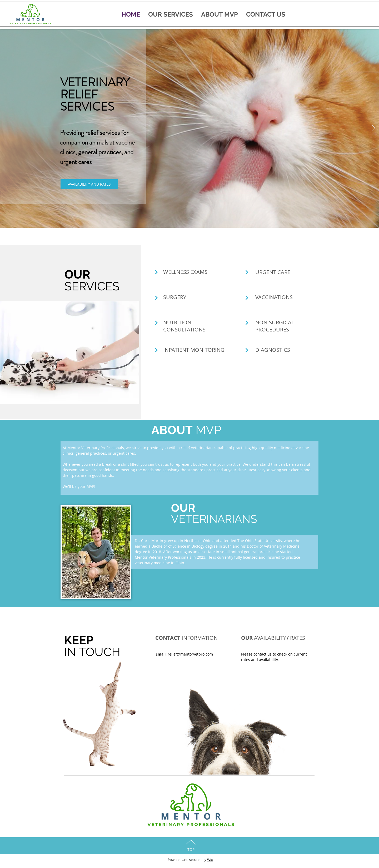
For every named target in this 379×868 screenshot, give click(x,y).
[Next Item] (374, 128)
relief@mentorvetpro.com (190, 654)
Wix (210, 860)
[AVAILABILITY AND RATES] (89, 184)
